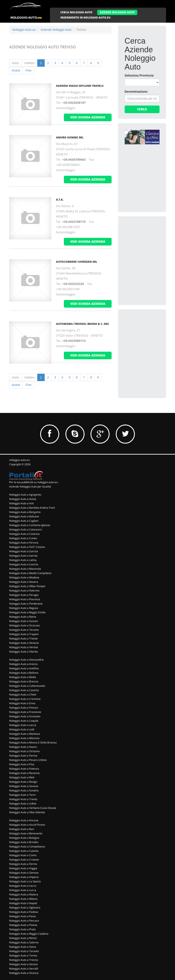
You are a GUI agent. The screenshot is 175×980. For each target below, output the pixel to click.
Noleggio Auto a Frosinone (25, 712)
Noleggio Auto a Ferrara (24, 543)
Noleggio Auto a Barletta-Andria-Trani (32, 508)
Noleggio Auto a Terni (22, 795)
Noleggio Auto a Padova (24, 912)
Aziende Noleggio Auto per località (30, 487)
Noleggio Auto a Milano (23, 899)
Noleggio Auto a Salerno (24, 942)
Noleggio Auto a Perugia (24, 595)
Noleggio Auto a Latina (23, 560)
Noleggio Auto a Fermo (23, 864)
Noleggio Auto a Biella (23, 677)
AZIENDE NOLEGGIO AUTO (117, 12)
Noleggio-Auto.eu (24, 30)
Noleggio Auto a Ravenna (24, 773)
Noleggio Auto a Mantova (25, 734)
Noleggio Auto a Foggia (23, 868)
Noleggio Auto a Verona (24, 647)
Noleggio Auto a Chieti (23, 695)
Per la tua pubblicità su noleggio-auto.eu (33, 482)
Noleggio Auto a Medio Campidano (30, 573)
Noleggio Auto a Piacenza (25, 599)
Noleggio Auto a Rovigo (23, 782)
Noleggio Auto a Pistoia (23, 925)
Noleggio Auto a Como (23, 855)
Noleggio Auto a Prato (22, 929)
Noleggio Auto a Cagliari (24, 521)
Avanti (16, 70)
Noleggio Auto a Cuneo (23, 538)
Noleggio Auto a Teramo (24, 630)
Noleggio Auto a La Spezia (25, 881)
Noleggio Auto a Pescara (24, 921)
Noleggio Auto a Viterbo (24, 652)
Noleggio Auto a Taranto (24, 951)
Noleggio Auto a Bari (22, 829)
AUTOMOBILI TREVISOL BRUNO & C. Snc (83, 324)
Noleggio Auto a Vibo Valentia (27, 812)
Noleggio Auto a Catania (24, 851)
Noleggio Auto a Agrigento (25, 495)
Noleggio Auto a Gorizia (24, 551)
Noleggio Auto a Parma (23, 756)
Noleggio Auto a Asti (21, 503)
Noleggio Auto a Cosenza (24, 534)
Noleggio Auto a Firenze (24, 708)
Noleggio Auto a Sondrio (24, 790)
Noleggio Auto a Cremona (25, 699)
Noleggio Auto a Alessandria (26, 660)
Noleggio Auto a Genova (24, 873)
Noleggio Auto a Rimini (23, 938)
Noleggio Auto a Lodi (22, 729)
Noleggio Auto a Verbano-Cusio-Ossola (33, 808)
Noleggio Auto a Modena (24, 577)
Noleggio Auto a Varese (23, 964)
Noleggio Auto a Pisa (22, 764)
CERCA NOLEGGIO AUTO (76, 12)
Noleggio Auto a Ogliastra (25, 908)
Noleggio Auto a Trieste (23, 638)
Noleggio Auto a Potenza (24, 769)
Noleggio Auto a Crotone (24, 860)
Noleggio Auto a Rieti (22, 777)
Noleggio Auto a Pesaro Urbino (28, 760)
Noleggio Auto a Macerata (25, 569)
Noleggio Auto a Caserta (24, 690)
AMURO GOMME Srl (70, 137)
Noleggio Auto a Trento (23, 799)
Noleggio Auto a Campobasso (27, 846)
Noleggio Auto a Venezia (24, 643)
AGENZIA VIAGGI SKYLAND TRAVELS (80, 86)
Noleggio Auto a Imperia (24, 877)
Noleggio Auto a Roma (23, 617)
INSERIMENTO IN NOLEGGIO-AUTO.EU (85, 18)
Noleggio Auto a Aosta (23, 499)
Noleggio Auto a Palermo (24, 591)
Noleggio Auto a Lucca (23, 890)
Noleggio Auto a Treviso (24, 960)
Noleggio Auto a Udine (23, 804)
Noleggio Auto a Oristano (24, 751)
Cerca (142, 109)
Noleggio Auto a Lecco (23, 886)
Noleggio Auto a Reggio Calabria (29, 934)
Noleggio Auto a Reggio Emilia (27, 612)
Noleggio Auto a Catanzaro (25, 529)
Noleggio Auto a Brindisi (24, 842)
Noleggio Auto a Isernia (23, 556)
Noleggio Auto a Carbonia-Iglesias (30, 525)
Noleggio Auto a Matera (24, 894)
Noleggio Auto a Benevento (26, 833)
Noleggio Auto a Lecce (23, 725)
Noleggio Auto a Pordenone (26, 604)
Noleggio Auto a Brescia (24, 681)
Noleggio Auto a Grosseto (25, 716)
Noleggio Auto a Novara (24, 582)
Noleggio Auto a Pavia (22, 916)
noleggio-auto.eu (19, 460)
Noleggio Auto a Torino (23, 955)
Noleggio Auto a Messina (24, 738)
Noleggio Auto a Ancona (24, 820)
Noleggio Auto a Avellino (24, 668)
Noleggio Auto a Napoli (23, 903)
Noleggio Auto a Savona (24, 786)
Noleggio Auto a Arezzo (23, 664)
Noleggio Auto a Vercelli (24, 969)
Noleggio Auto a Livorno (24, 564)
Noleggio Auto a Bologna (24, 838)
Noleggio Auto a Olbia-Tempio (27, 586)
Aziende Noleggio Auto (56, 30)
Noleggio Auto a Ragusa (24, 608)
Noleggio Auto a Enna (22, 703)
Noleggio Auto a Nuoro (23, 747)
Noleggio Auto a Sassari (24, 621)
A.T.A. (60, 200)
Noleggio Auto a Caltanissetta (27, 686)
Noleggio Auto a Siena (23, 947)
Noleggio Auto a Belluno (24, 673)
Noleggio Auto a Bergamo (25, 512)
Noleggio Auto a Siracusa (24, 625)
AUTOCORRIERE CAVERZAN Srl (77, 262)
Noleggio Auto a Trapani (24, 634)
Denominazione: (136, 92)
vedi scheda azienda (88, 117)
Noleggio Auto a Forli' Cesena (27, 547)
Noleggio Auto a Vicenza (24, 973)
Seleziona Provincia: (139, 75)
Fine (28, 70)
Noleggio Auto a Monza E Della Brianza (33, 742)
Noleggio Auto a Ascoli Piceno (27, 825)
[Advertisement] (150, 245)
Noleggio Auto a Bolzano (24, 516)
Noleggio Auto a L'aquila (24, 721)
